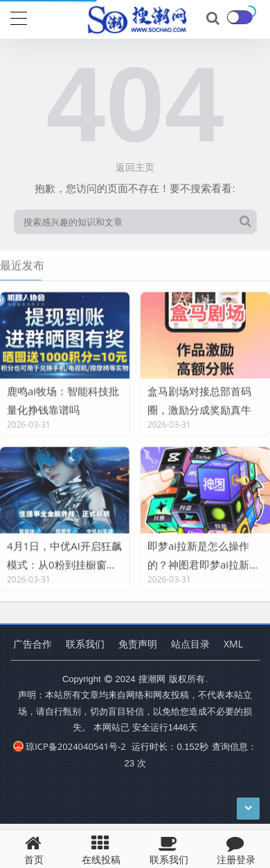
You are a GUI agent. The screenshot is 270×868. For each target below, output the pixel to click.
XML (233, 644)
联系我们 (85, 644)
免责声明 (138, 644)
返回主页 (135, 167)
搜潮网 (152, 679)
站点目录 (190, 644)
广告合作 (33, 644)
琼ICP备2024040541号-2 (70, 746)
